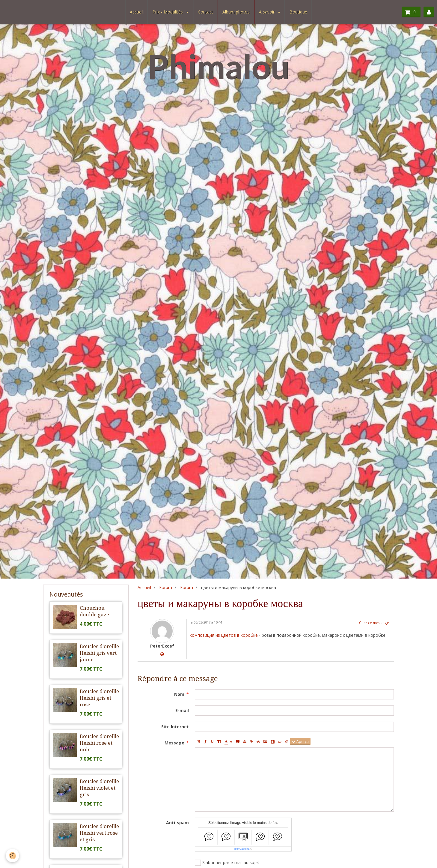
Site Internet (175, 727)
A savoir (267, 12)
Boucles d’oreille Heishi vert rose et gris (99, 833)
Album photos (236, 12)
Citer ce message (374, 623)
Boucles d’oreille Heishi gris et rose (99, 698)
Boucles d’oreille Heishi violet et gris (99, 788)
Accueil (137, 12)
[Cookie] (13, 856)
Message (174, 743)
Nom (179, 694)
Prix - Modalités (168, 12)
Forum (166, 587)
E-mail (182, 710)
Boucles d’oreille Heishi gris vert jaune (99, 653)
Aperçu (300, 741)
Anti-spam (177, 823)
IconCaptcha (242, 849)
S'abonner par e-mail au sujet (227, 863)
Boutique (298, 12)
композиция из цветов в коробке (224, 635)
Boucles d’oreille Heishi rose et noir (99, 743)
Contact (205, 12)
